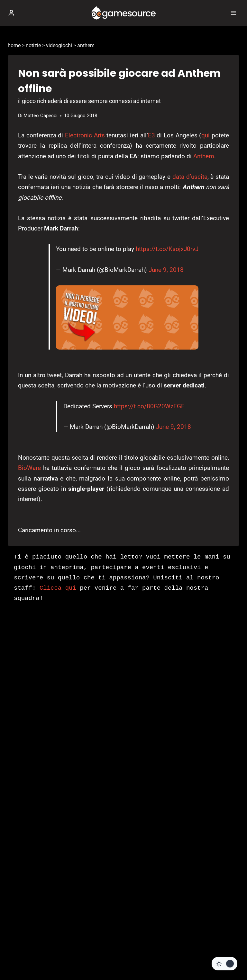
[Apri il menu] (233, 13)
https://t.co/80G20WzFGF (149, 406)
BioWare (29, 468)
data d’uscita (190, 177)
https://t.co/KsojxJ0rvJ (167, 249)
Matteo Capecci (41, 116)
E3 (151, 135)
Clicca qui (58, 588)
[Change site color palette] (224, 964)
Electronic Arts (85, 135)
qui (206, 135)
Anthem (204, 156)
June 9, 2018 (166, 270)
